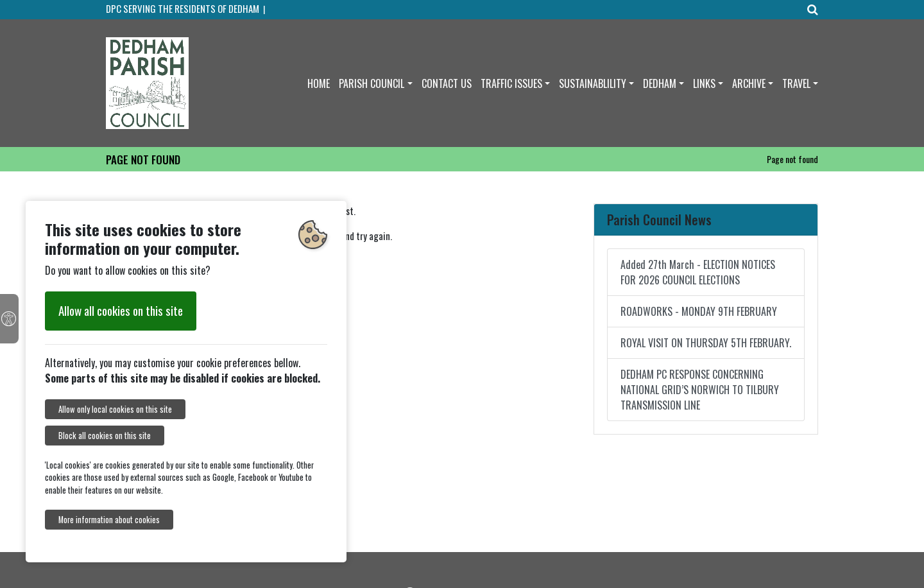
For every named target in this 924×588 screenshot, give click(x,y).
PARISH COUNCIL (372, 83)
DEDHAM (660, 83)
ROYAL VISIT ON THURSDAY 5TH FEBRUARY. (706, 343)
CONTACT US (447, 83)
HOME (319, 83)
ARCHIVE (749, 83)
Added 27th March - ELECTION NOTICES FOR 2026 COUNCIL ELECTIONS (698, 272)
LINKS (704, 83)
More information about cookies (109, 520)
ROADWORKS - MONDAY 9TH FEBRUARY (699, 311)
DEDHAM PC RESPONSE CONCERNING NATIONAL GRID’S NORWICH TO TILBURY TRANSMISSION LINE (700, 390)
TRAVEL (796, 83)
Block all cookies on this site (105, 436)
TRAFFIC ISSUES (511, 83)
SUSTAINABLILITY (593, 83)
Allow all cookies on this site (121, 310)
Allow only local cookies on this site (115, 409)
